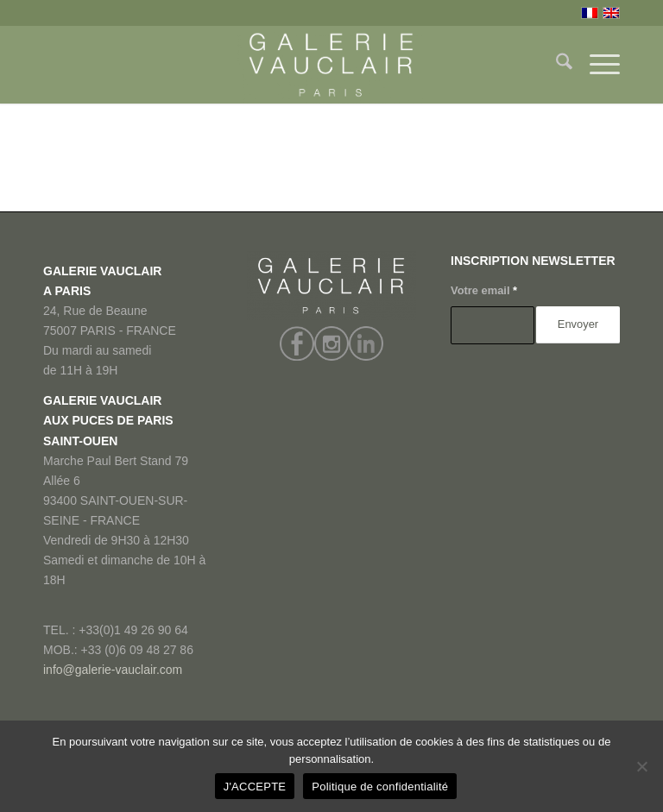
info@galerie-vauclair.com (113, 670)
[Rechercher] (556, 65)
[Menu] (596, 65)
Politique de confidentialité (380, 787)
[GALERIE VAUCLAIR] (331, 65)
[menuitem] (556, 65)
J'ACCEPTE (255, 787)
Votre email (484, 290)
